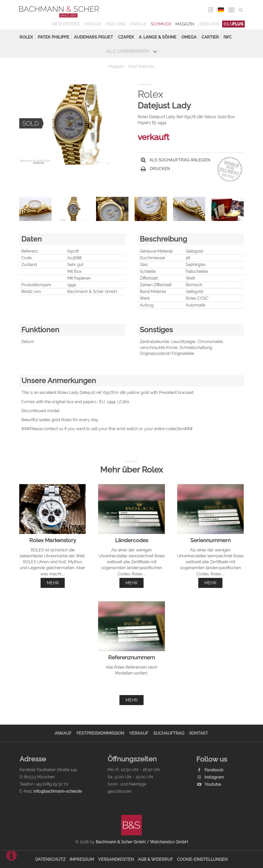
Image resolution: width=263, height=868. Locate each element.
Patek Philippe (54, 37)
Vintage (93, 24)
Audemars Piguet (93, 37)
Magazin (185, 24)
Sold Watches (142, 66)
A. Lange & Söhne (158, 37)
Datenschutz (50, 859)
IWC (228, 37)
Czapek (126, 37)
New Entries (66, 24)
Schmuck (161, 24)
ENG (232, 10)
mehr (53, 583)
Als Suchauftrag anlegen (176, 160)
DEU (221, 10)
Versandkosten (116, 859)
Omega (189, 37)
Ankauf (138, 24)
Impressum (82, 859)
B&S (234, 24)
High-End (116, 24)
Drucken (155, 169)
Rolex (26, 37)
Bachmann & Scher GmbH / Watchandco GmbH (142, 842)
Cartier (210, 37)
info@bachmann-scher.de (58, 791)
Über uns (209, 24)
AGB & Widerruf (155, 859)
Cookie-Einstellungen (202, 859)
